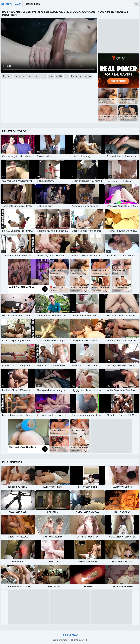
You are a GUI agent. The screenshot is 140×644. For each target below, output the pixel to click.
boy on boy (76, 76)
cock (37, 76)
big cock (7, 76)
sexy (51, 76)
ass (67, 76)
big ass (88, 76)
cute (44, 76)
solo (29, 76)
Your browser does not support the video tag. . (49, 45)
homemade (19, 76)
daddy (59, 76)
